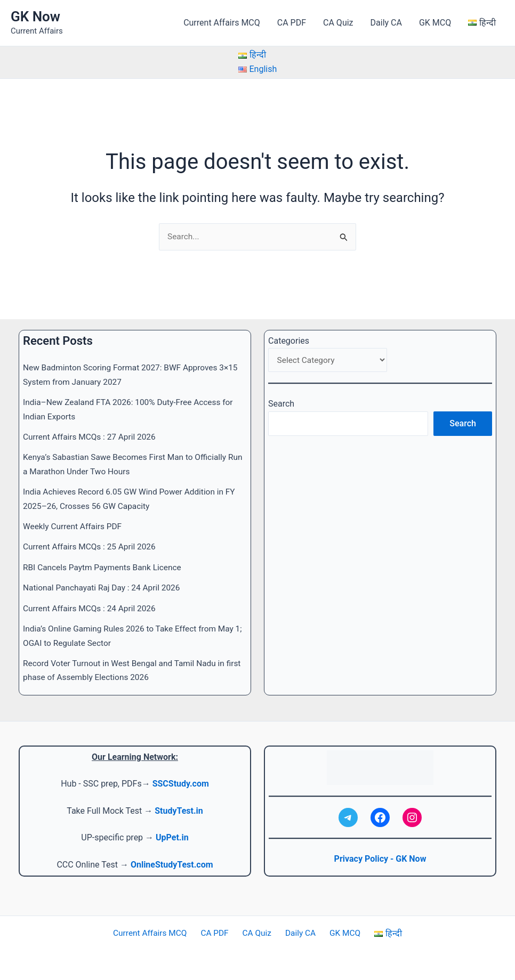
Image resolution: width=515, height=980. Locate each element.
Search (281, 405)
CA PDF (292, 23)
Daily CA (386, 23)
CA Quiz (338, 23)
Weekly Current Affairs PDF (74, 526)
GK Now (35, 17)
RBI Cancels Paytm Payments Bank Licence (105, 567)
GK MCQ (435, 23)
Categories (289, 341)
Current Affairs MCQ (222, 23)
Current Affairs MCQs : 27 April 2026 (92, 437)
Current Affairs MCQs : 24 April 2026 (92, 608)
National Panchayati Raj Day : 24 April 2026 (104, 588)
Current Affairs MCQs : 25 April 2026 (92, 547)
